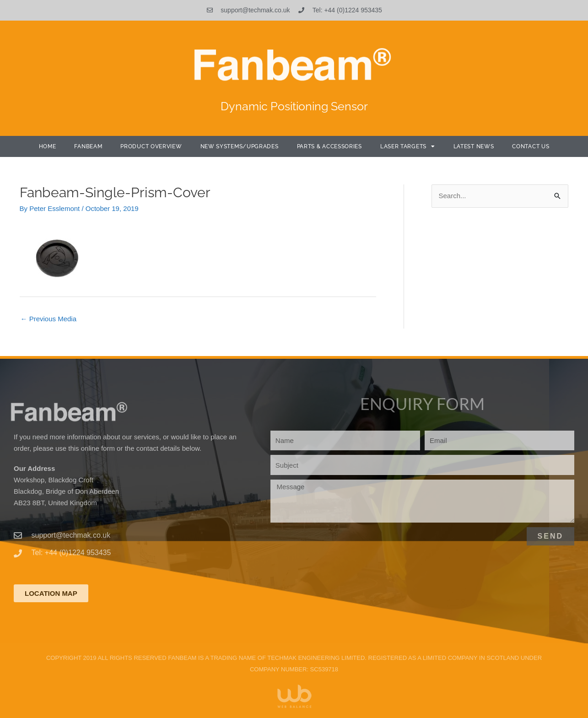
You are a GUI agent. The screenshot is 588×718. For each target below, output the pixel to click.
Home (48, 146)
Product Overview (151, 146)
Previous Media (49, 319)
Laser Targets (408, 146)
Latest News (474, 146)
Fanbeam (88, 146)
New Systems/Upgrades (240, 146)
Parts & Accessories (329, 146)
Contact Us (531, 146)
